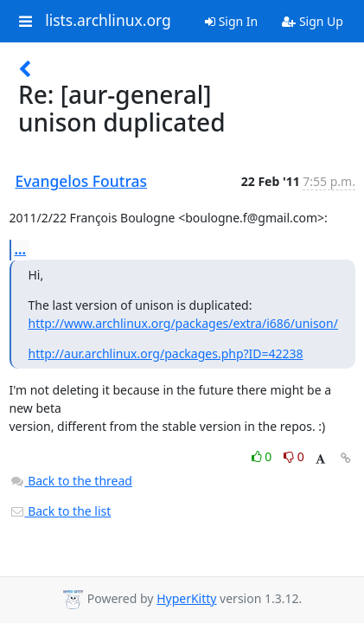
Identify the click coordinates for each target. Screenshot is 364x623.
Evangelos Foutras (82, 181)
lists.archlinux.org (108, 21)
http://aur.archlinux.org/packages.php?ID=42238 (166, 353)
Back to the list (61, 511)
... (21, 249)
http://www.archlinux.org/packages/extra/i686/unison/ (183, 323)
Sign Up (313, 21)
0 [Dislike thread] (294, 456)
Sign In (231, 21)
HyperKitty (186, 598)
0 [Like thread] (263, 456)
